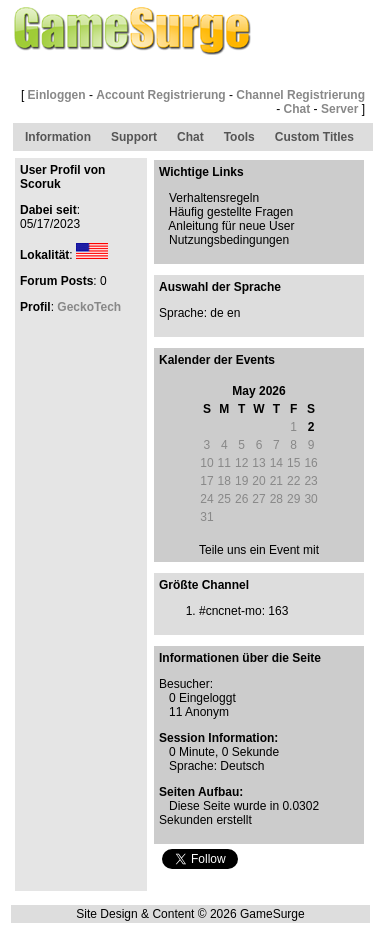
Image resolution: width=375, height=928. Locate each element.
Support (134, 137)
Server (339, 109)
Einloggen (57, 95)
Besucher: (186, 684)
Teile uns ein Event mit (259, 550)
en (233, 313)
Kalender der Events (217, 360)
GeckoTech (89, 307)
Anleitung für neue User (231, 226)
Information (58, 137)
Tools (239, 137)
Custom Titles (314, 137)
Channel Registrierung (300, 95)
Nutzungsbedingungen (229, 240)
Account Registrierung (160, 95)
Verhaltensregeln (214, 198)
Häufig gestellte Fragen (231, 212)
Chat (297, 109)
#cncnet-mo (230, 611)
